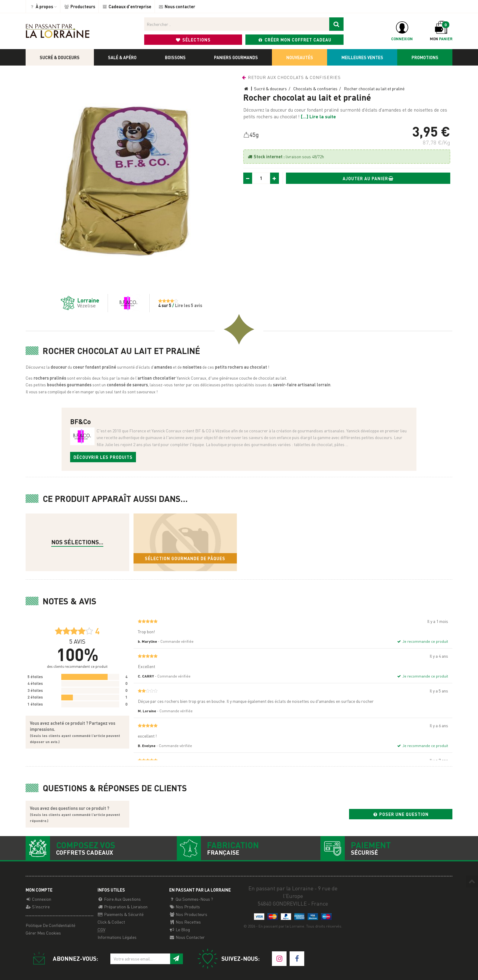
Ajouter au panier (368, 178)
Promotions (425, 57)
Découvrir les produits (103, 457)
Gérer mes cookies (43, 933)
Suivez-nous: (228, 959)
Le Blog (180, 929)
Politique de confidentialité (50, 925)
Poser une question (401, 814)
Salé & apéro (122, 57)
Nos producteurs (188, 914)
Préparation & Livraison (123, 907)
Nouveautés (300, 57)
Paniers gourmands (236, 57)
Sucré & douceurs (60, 57)
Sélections (193, 40)
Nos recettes (185, 922)
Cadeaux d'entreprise (127, 6)
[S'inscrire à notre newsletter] (176, 959)
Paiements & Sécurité (121, 914)
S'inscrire (38, 907)
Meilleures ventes (362, 57)
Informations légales (117, 937)
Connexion (38, 899)
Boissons (175, 57)
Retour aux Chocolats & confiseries (291, 77)
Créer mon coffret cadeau (295, 40)
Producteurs (80, 6)
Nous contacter (177, 6)
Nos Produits (185, 907)
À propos (43, 6)
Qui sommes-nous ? (191, 899)
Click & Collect (111, 922)
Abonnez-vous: (63, 959)
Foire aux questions (119, 899)
